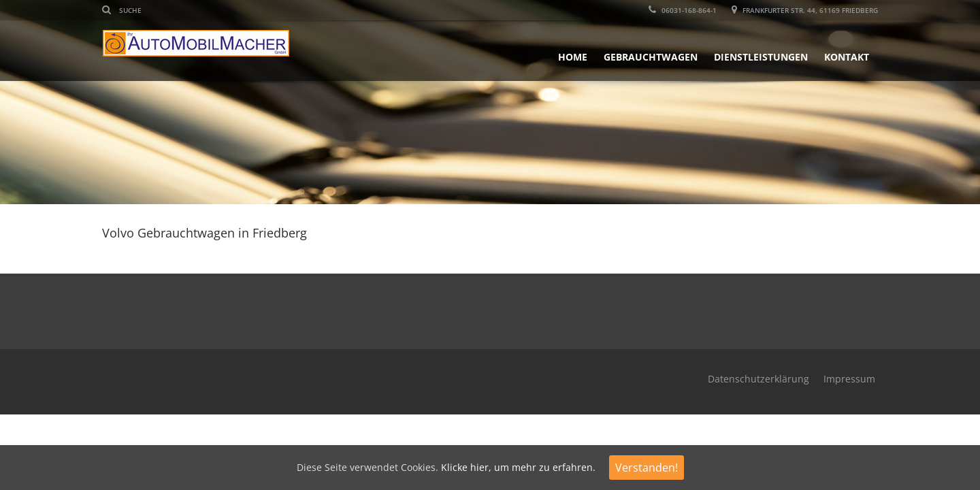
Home (573, 57)
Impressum (849, 379)
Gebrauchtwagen (651, 57)
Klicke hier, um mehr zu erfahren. (518, 467)
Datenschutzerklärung (758, 379)
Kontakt (847, 57)
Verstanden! (647, 468)
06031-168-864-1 (683, 10)
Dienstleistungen (761, 57)
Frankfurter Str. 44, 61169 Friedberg (805, 10)
